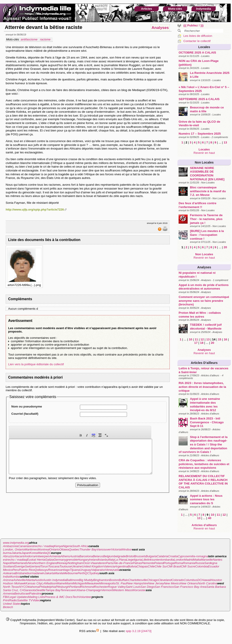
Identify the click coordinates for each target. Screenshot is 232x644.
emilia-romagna (198, 556)
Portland (75, 587)
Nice (31, 563)
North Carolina (208, 583)
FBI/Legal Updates (15, 597)
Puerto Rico (27, 570)
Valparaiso (98, 570)
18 (202, 343)
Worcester (139, 590)
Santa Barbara (216, 587)
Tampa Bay (53, 590)
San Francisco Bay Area (190, 587)
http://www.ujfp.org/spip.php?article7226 (35, 210)
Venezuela (112, 570)
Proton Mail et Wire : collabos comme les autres (200, 315)
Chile (151, 566)
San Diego (148, 587)
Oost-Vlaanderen (94, 563)
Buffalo (123, 580)
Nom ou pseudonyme (27, 406)
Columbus (191, 580)
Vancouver (104, 549)
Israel (26, 594)
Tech (76, 597)
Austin (39, 580)
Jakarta (17, 553)
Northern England (45, 563)
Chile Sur (161, 566)
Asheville (19, 580)
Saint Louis (133, 587)
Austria (75, 556)
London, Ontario (14, 549)
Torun (44, 566)
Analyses (204, 267)
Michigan (79, 583)
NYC (22, 587)
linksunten (154, 560)
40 (210, 518)
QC (49, 553)
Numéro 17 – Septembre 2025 (200, 134)
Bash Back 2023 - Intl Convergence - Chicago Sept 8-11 (207, 422)
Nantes (218, 560)
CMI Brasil (174, 566)
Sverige (20, 566)
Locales (204, 47)
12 (202, 339)
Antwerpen (42, 556)
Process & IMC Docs (59, 597)
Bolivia (132, 566)
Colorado (178, 580)
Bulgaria (151, 556)
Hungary (83, 560)
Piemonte (148, 563)
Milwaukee (92, 583)
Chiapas (142, 566)
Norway (63, 563)
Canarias (24, 546)
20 (225, 247)
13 (225, 142)
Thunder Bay (88, 549)
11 (196, 339)
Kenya (58, 546)
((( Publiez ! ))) (193, 25)
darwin (40, 573)
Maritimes (31, 549)
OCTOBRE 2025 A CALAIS (197, 53)
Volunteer (85, 597)
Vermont (107, 590)
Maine (61, 583)
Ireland (94, 560)
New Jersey (156, 583)
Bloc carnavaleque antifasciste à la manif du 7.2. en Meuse (208, 191)
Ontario (54, 549)
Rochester (101, 587)
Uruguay (85, 570)
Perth (81, 573)
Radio (13, 600)
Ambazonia (11, 546)
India (6, 577)
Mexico (8, 570)
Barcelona (86, 556)
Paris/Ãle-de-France (119, 563)
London (179, 560)
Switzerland (33, 566)
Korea (34, 553)
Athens (65, 556)
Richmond (87, 587)
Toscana (54, 566)
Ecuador (214, 566)
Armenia (55, 556)
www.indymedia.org (16, 543)
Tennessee (68, 590)
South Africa (80, 546)
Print (6, 600)
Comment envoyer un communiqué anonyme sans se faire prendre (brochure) (204, 301)
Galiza (49, 560)
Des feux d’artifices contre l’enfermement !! (197, 205)
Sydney (94, 573)
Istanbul (104, 560)
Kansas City (33, 583)
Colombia (201, 566)
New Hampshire (138, 583)
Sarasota (30, 590)
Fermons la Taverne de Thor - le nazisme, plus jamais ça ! (206, 219)
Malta (197, 560)
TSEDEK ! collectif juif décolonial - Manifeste (206, 327)
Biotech (8, 607)
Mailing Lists (36, 597)
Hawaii (206, 580)
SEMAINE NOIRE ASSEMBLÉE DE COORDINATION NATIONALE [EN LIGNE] (207, 174)
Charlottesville (138, 580)
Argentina (121, 566)
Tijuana (75, 570)
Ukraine (77, 566)
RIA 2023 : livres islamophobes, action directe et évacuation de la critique (202, 387)
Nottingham (75, 563)
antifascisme (29, 39)
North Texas (11, 587)
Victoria (116, 549)
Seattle (41, 590)
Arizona (8, 580)
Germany (60, 560)
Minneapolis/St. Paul (113, 583)
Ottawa (64, 549)
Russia (200, 563)
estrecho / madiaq (42, 546)
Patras (137, 563)
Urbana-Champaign (88, 590)
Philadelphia (47, 587)
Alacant (19, 556)
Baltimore (72, 580)
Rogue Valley (117, 587)
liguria (138, 560)
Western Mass (122, 590)
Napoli (7, 563)
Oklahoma (32, 587)
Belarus (98, 556)
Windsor (127, 549)
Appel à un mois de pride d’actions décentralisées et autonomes (204, 287)
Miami (69, 583)
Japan (26, 553)
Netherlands (20, 563)
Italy (112, 560)
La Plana (121, 560)
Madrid (189, 560)
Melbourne (71, 573)
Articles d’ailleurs (204, 363)
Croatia (173, 556)
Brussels (140, 556)
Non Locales (204, 162)
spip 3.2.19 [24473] (139, 631)
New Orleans (189, 583)
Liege (130, 560)
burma (7, 553)
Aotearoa (9, 573)
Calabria (162, 556)
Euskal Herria (36, 560)
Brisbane (21, 573)
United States (12, 604)
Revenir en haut (204, 153)
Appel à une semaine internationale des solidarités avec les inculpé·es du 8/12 (205, 404)
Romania (189, 563)
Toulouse (65, 566)
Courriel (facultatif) (25, 414)
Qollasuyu (41, 570)
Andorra (29, 556)
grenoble (72, 560)
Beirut (18, 594)
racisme (46, 39)
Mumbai (15, 577)
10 (190, 339)
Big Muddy (86, 580)
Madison (51, 583)
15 (220, 339)
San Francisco (164, 587)
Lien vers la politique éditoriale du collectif (36, 364)
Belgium (108, 556)
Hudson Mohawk (14, 583)
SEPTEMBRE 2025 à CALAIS (199, 99)
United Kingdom (93, 566)
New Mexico (172, 583)
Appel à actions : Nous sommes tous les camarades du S (206, 499)
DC (200, 580)
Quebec (74, 549)
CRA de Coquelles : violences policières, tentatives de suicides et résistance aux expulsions (204, 464)
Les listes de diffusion (198, 36)
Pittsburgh (62, 587)
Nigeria (67, 546)
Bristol (130, 556)
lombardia (167, 560)
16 (225, 339)
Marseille (207, 560)
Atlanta (30, 580)
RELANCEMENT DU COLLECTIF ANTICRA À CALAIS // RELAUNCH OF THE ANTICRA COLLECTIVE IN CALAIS (203, 482)
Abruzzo (8, 556)
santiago (64, 570)
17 (196, 343)
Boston (114, 580)
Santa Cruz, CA (13, 590)
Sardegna (211, 563)
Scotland (9, 566)
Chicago (152, 580)
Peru (16, 570)
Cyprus (182, 556)
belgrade (120, 556)
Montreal (43, 549)
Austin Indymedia (55, 580)
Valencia (109, 566)
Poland (159, 563)
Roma (179, 563)
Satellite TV (25, 600)
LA (43, 583)
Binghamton (101, 580)
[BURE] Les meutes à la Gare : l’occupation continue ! (207, 235)
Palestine (36, 594)
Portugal (169, 563)
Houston (216, 580)
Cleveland (165, 580)
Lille (145, 560)
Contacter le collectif (197, 41)
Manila (42, 553)
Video (36, 600)
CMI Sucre (188, 566)
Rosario (53, 570)
